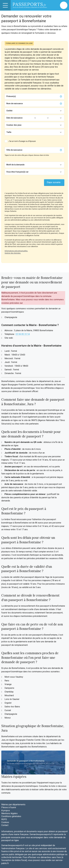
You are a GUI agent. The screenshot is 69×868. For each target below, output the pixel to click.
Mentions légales (9, 813)
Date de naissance (14, 118)
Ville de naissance (14, 150)
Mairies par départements (13, 805)
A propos (6, 810)
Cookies (5, 822)
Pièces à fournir (9, 807)
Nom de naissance (15, 103)
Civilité (9, 111)
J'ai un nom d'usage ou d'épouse (22, 141)
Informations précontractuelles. (16, 251)
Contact (5, 825)
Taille (9, 132)
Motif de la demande (15, 165)
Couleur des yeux (14, 125)
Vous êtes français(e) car (17, 172)
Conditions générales (11, 816)
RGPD (4, 819)
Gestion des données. (13, 253)
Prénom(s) (11, 96)
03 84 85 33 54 (23, 334)
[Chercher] (41, 150)
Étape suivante (54, 182)
